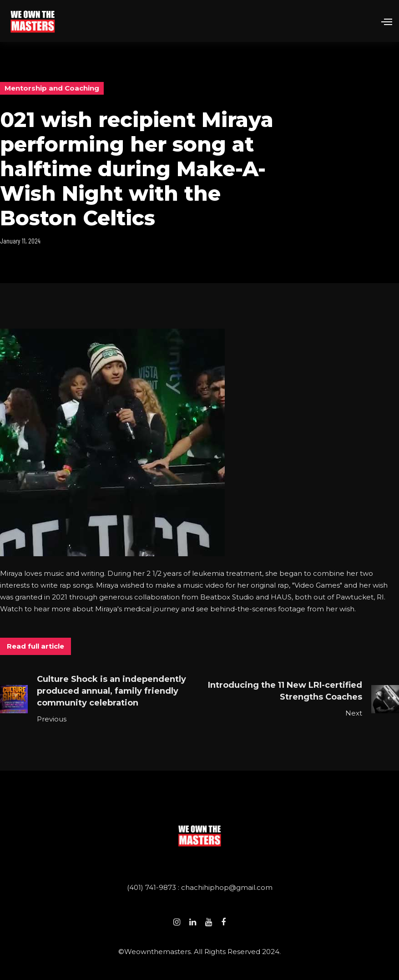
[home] (33, 21)
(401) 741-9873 (152, 887)
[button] (383, 21)
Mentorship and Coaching (52, 88)
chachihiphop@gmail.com (227, 887)
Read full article (35, 646)
